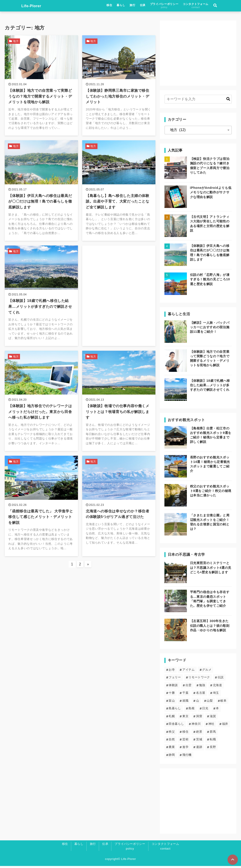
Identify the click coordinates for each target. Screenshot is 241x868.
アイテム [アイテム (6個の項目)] (189, 672)
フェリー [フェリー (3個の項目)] (175, 679)
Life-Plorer (16, 7)
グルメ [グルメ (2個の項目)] (207, 672)
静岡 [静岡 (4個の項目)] (172, 757)
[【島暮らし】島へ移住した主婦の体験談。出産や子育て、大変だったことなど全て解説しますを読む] (119, 195)
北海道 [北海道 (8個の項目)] (218, 687)
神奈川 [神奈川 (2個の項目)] (196, 726)
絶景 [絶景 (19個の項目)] (199, 733)
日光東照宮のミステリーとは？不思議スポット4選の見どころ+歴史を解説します (211, 569)
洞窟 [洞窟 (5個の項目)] (199, 718)
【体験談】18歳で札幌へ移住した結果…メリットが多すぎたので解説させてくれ (210, 387)
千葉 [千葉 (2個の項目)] (185, 695)
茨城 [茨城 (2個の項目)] (199, 741)
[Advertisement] (119, 291)
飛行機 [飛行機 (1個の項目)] (187, 757)
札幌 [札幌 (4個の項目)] (172, 718)
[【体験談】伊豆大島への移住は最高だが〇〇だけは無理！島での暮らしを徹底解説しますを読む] (41, 195)
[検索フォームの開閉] (232, 7)
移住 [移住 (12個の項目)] (185, 733)
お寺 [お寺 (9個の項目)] (172, 672)
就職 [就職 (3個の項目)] (185, 703)
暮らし (137, 6)
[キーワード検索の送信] (228, 101)
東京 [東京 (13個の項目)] (185, 718)
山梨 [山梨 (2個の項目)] (210, 703)
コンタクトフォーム (212, 6)
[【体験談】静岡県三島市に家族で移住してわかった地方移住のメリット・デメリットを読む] (119, 88)
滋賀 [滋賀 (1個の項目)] (213, 718)
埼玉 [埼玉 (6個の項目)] (216, 695)
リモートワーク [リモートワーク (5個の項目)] (199, 679)
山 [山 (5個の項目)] (198, 703)
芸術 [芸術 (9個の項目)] (185, 741)
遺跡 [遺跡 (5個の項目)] (199, 749)
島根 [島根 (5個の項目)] (191, 710)
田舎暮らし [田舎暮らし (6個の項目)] (176, 726)
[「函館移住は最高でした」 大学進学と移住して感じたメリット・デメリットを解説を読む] (41, 516)
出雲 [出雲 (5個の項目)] (189, 687)
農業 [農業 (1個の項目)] (172, 749)
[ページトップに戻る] (232, 859)
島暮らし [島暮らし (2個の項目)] (175, 710)
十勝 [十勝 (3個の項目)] (172, 695)
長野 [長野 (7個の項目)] (213, 749)
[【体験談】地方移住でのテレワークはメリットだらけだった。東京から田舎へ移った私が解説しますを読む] (41, 409)
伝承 (159, 6)
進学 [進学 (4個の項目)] (185, 749)
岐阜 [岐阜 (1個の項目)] (223, 703)
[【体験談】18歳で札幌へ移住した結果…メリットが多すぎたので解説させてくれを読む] (41, 302)
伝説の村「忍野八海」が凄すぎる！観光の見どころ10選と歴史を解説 (210, 281)
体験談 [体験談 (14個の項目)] (173, 687)
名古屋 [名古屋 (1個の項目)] (201, 695)
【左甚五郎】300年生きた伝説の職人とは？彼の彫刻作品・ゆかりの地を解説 (210, 627)
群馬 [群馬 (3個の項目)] (213, 733)
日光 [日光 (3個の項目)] (205, 710)
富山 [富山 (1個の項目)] (172, 703)
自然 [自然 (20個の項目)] (172, 741)
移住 (126, 6)
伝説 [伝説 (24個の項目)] (221, 679)
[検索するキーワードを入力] (198, 101)
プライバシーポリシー (181, 6)
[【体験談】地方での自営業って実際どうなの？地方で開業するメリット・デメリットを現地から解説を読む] (41, 88)
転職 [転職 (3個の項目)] (213, 741)
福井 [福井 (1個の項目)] (225, 726)
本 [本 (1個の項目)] (217, 710)
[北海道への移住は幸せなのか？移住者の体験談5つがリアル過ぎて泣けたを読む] (119, 516)
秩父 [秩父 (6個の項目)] (172, 733)
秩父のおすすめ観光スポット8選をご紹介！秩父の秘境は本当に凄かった (211, 493)
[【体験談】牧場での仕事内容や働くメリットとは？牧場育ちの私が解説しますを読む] (119, 409)
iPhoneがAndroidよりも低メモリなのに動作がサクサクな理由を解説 (211, 194)
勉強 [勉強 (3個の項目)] (202, 687)
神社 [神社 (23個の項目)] (211, 726)
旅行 (149, 6)
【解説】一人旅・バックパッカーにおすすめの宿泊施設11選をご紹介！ (210, 329)
